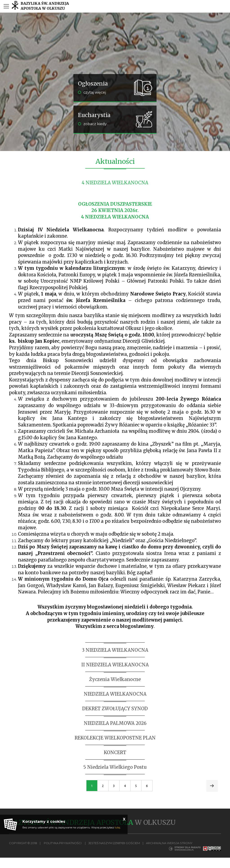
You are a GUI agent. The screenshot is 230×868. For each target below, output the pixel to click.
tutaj (117, 827)
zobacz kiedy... (93, 124)
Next (212, 786)
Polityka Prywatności (63, 843)
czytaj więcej (92, 92)
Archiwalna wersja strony (169, 843)
